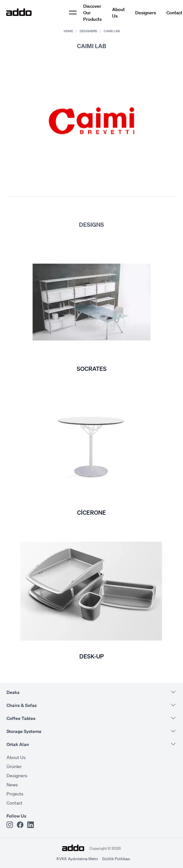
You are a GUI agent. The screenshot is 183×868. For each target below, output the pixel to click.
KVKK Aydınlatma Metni (77, 859)
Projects (15, 793)
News (12, 784)
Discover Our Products (92, 12)
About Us (118, 12)
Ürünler (14, 766)
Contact (174, 12)
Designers (146, 12)
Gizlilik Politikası (116, 859)
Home (68, 31)
